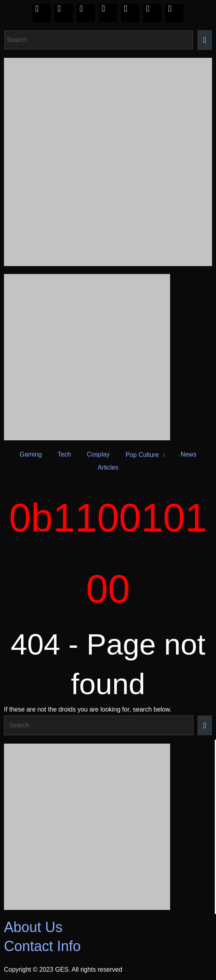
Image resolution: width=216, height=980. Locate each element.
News (188, 454)
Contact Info (42, 946)
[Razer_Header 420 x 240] (108, 357)
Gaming (31, 454)
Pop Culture (145, 455)
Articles (108, 467)
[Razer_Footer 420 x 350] (107, 827)
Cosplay (98, 454)
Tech (64, 454)
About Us (33, 927)
